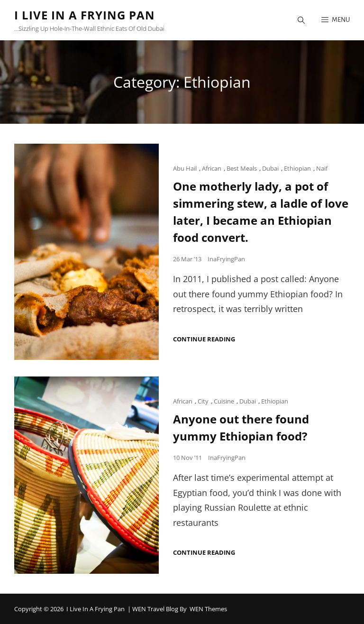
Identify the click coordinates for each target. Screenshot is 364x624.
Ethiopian (297, 168)
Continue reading (204, 339)
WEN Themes (208, 609)
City (203, 401)
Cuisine (224, 401)
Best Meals (242, 168)
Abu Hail (185, 168)
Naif (322, 168)
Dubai (270, 168)
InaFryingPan (226, 259)
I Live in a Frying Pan (85, 15)
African (212, 168)
